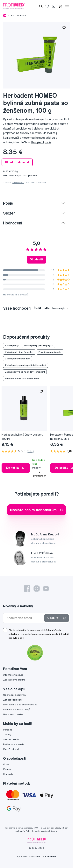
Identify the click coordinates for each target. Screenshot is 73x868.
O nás (6, 764)
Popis (8, 203)
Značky (7, 734)
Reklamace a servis (13, 744)
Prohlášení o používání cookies (20, 705)
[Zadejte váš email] (25, 618)
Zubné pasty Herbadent (18, 359)
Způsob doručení (13, 700)
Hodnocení (13, 223)
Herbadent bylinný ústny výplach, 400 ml (22, 437)
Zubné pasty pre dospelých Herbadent (26, 365)
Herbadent (18, 182)
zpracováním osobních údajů (53, 634)
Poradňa (8, 730)
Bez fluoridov (18, 15)
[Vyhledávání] (41, 6)
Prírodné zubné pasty (50, 352)
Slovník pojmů (11, 739)
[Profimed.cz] (14, 6)
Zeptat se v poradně (14, 680)
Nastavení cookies (13, 714)
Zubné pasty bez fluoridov (19, 352)
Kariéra (7, 769)
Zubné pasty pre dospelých (38, 345)
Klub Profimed (11, 749)
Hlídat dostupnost (17, 162)
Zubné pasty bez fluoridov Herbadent (25, 372)
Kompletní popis (41, 142)
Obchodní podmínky (15, 695)
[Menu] (67, 6)
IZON (41, 856)
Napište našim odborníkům (37, 510)
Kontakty (8, 774)
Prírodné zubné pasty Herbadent (22, 378)
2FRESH (51, 856)
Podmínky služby (33, 831)
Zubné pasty (12, 345)
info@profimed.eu (13, 675)
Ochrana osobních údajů (17, 709)
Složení (10, 213)
